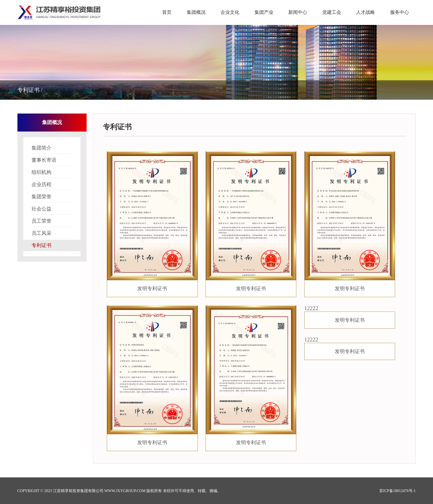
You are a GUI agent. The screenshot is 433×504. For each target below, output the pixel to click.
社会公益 (52, 210)
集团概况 (196, 12)
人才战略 (365, 12)
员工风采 (52, 235)
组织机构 (52, 174)
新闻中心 (298, 12)
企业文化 (230, 12)
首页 (167, 12)
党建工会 (332, 12)
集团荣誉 (52, 198)
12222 (350, 317)
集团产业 (264, 12)
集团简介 (52, 149)
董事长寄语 (52, 162)
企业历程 (52, 186)
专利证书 (52, 247)
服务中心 (400, 12)
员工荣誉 (52, 223)
